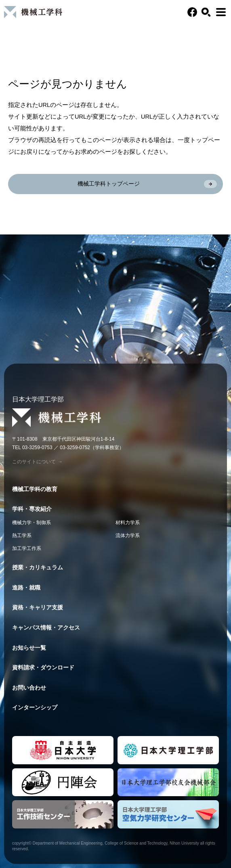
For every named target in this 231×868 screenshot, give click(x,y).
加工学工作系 (27, 548)
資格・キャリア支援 (38, 607)
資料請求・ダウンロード (43, 667)
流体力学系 (128, 535)
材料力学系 (128, 523)
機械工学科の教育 (35, 489)
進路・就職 (26, 588)
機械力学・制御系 (31, 523)
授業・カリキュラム (38, 567)
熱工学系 (22, 535)
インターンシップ (35, 707)
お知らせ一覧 (29, 648)
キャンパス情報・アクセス (46, 627)
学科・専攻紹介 (32, 509)
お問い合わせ (29, 688)
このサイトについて (37, 462)
